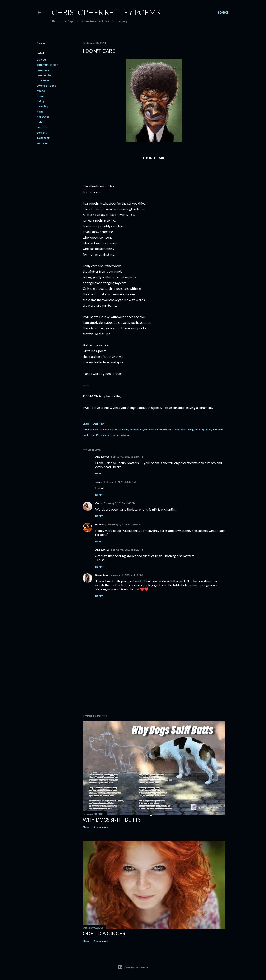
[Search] (224, 13)
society (42, 132)
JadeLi (99, 482)
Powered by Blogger (133, 967)
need (40, 112)
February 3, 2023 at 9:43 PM (120, 503)
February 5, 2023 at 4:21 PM (127, 550)
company (43, 70)
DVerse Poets (46, 85)
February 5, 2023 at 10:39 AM (124, 524)
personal (43, 117)
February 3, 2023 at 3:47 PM (120, 482)
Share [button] (41, 43)
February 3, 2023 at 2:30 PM (127, 457)
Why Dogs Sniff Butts (112, 820)
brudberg (101, 524)
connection (45, 75)
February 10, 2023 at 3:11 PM (126, 575)
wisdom (42, 143)
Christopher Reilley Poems (106, 12)
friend (41, 91)
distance (43, 80)
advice (41, 59)
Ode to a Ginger (104, 933)
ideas (41, 96)
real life (42, 127)
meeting (43, 106)
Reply (99, 474)
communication (48, 65)
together (43, 138)
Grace (99, 503)
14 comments (100, 827)
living (40, 101)
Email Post (98, 424)
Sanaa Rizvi (102, 575)
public (41, 122)
